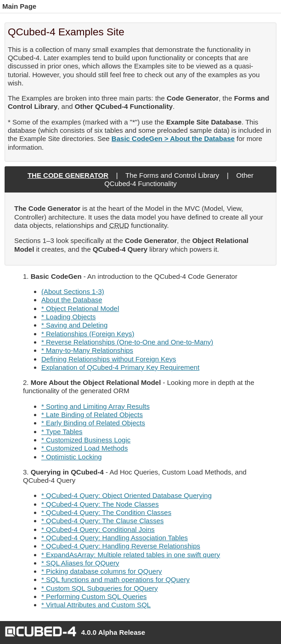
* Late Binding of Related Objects (92, 415)
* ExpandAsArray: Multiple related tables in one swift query (131, 555)
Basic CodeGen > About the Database (173, 138)
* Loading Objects (68, 317)
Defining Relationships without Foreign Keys (109, 359)
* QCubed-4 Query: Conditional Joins (98, 529)
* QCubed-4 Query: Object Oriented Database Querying (126, 495)
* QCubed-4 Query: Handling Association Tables (115, 538)
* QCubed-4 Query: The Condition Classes (106, 512)
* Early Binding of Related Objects (93, 423)
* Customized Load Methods (84, 448)
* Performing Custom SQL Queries (94, 596)
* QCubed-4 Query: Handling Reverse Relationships (121, 546)
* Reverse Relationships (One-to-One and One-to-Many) (127, 342)
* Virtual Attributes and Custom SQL (96, 605)
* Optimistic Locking (72, 457)
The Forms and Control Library (172, 175)
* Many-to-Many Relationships (87, 350)
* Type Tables (62, 432)
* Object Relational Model (80, 308)
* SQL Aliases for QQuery (80, 563)
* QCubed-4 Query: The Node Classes (100, 504)
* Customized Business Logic (86, 440)
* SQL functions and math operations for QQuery (115, 579)
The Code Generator (68, 175)
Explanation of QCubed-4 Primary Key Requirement (120, 367)
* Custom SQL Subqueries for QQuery (100, 588)
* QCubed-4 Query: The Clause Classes (103, 521)
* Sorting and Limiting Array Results (96, 406)
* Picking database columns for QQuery (102, 571)
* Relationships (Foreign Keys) (88, 334)
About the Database (72, 300)
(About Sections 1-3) (73, 291)
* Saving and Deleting (74, 325)
